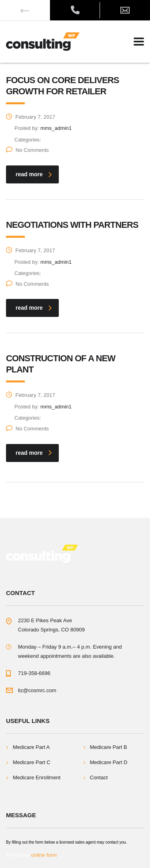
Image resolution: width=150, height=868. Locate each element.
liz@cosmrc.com (37, 690)
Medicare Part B (109, 747)
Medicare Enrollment (37, 777)
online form (44, 855)
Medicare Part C (32, 762)
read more (34, 174)
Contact (99, 777)
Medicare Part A (31, 747)
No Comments (27, 150)
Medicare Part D (109, 762)
